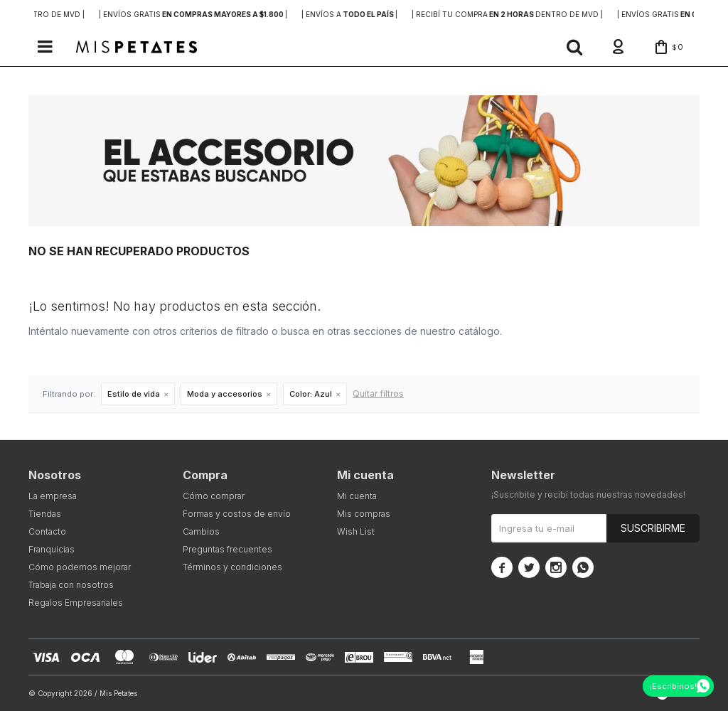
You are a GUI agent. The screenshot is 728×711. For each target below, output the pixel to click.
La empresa (53, 496)
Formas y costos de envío (237, 514)
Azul (311, 394)
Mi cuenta (357, 496)
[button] (574, 47)
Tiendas (45, 514)
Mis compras (364, 514)
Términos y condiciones (232, 567)
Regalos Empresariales (76, 603)
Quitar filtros (378, 394)
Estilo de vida (134, 394)
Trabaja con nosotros (71, 585)
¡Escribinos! (673, 686)
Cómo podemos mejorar (80, 567)
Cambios (201, 531)
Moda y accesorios (225, 394)
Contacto (47, 531)
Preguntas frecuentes (227, 549)
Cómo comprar (214, 496)
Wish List (356, 531)
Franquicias (52, 549)
